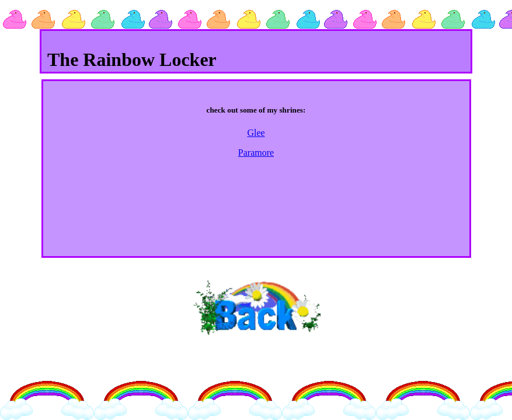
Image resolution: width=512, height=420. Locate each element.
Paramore (256, 153)
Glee (256, 133)
